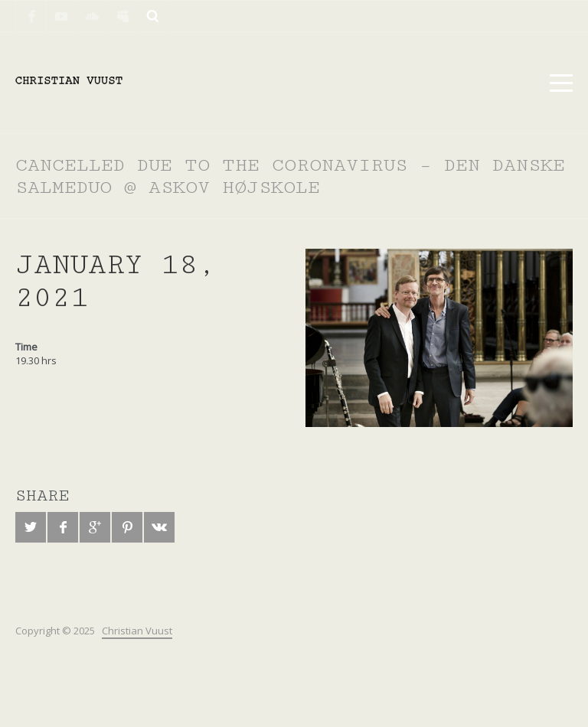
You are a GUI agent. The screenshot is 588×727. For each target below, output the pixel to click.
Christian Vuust (137, 631)
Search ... (153, 16)
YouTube (61, 16)
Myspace (122, 16)
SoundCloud (92, 16)
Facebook (31, 16)
